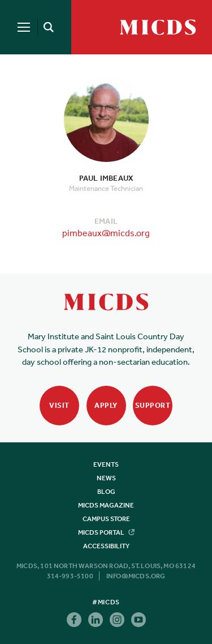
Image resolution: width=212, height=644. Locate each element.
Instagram (117, 620)
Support (153, 405)
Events (106, 464)
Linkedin (96, 620)
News (106, 478)
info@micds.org (136, 576)
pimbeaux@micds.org (106, 233)
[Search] (46, 27)
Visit (59, 405)
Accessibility (106, 546)
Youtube (139, 620)
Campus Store (106, 519)
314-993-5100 (70, 576)
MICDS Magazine (106, 505)
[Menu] (24, 27)
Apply (106, 405)
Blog (106, 492)
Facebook (74, 620)
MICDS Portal (106, 532)
